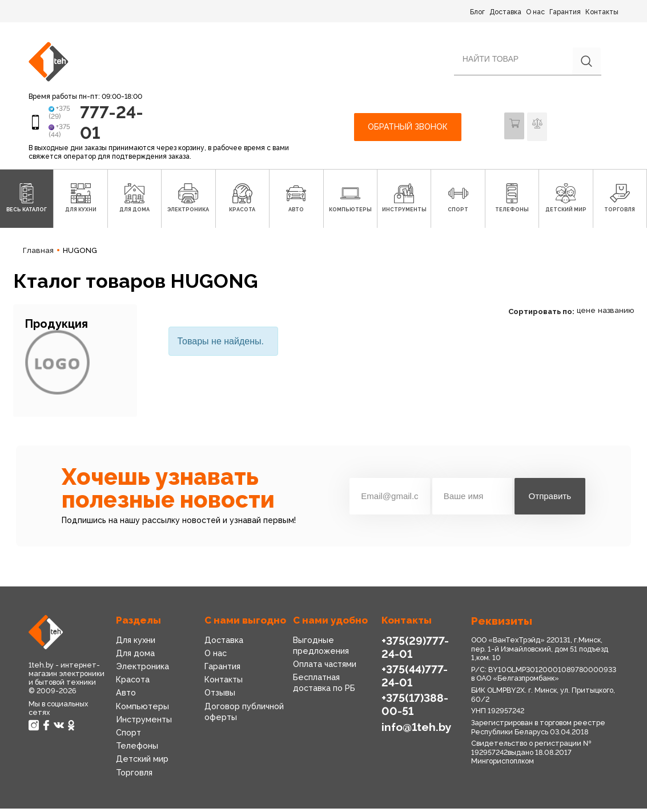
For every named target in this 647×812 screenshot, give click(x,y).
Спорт (128, 736)
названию (616, 314)
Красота (133, 683)
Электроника (142, 670)
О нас (535, 12)
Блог (477, 12)
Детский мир (142, 762)
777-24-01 (104, 124)
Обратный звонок (408, 128)
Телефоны (136, 749)
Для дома (135, 657)
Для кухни (135, 644)
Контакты (602, 12)
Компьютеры (142, 710)
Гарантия (565, 12)
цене (586, 314)
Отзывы (220, 696)
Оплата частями (325, 668)
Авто (126, 696)
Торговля (134, 775)
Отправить (550, 499)
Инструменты (143, 723)
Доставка (505, 12)
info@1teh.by (415, 729)
